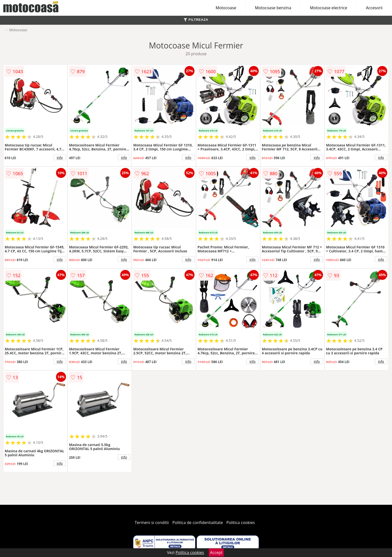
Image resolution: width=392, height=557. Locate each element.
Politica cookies (241, 523)
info (60, 157)
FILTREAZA (196, 20)
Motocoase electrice (329, 8)
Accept (216, 553)
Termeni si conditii (152, 523)
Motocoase (226, 8)
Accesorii (374, 8)
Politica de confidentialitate (198, 523)
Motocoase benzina (273, 8)
